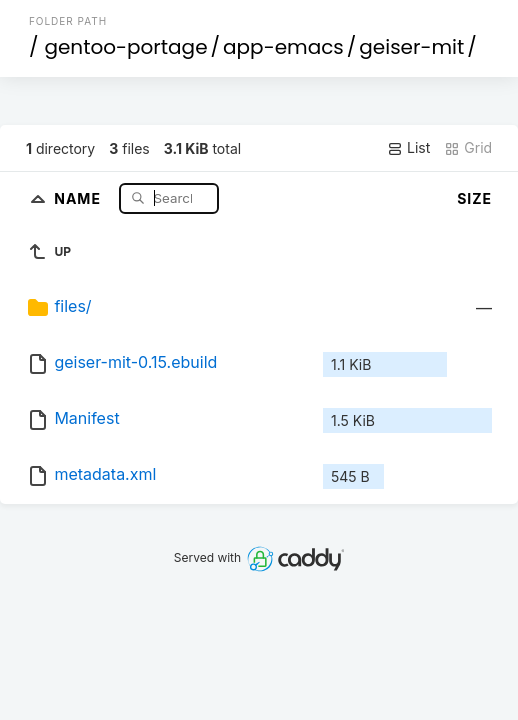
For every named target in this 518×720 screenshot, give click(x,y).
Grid (468, 148)
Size (474, 198)
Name (79, 197)
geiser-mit (411, 47)
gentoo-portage (125, 47)
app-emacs (283, 47)
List (408, 148)
